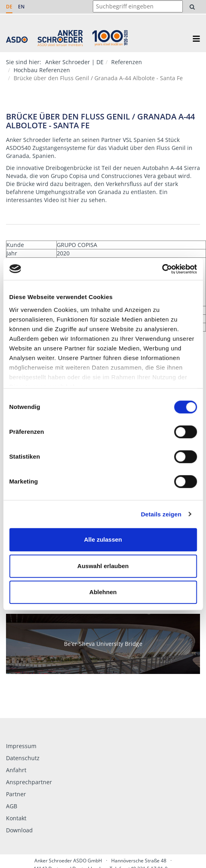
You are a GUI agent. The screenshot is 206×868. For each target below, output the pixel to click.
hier (74, 200)
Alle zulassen (103, 539)
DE (9, 7)
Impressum (21, 746)
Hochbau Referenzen (42, 70)
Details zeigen (161, 514)
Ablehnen (103, 592)
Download (19, 830)
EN (21, 7)
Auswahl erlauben (103, 566)
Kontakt (16, 818)
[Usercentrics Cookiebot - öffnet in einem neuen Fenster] (162, 269)
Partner (16, 794)
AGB (12, 806)
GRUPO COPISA (77, 245)
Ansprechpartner (29, 782)
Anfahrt (16, 770)
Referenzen (127, 62)
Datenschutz (23, 758)
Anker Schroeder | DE (74, 62)
